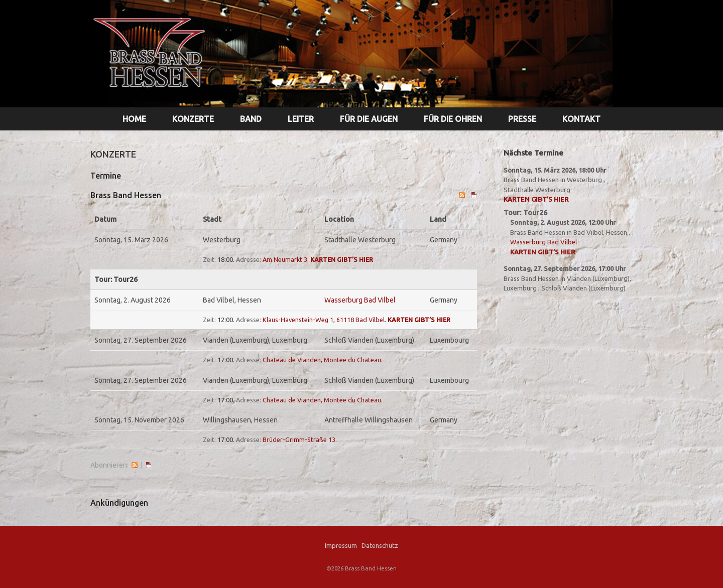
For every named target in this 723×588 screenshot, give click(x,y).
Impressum (341, 545)
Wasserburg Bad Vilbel (360, 300)
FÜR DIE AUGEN (369, 119)
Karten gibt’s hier (342, 259)
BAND (251, 119)
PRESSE (522, 119)
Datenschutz (380, 545)
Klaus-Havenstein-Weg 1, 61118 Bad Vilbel (324, 320)
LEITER (301, 119)
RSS (135, 465)
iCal (149, 465)
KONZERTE (193, 119)
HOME (134, 119)
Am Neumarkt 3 (285, 259)
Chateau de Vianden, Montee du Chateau (322, 360)
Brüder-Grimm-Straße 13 (299, 439)
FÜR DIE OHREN (453, 119)
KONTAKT (581, 119)
